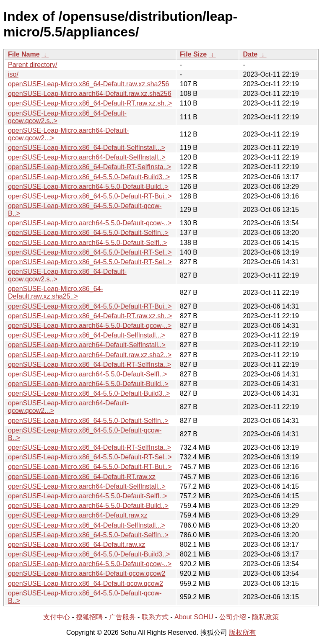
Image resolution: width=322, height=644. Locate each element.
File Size (193, 54)
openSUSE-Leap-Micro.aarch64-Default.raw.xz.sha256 (90, 94)
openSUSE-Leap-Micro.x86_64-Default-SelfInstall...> (87, 148)
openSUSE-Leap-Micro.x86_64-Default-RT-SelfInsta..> (90, 167)
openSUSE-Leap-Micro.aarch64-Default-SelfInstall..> (87, 157)
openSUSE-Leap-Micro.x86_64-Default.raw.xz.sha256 (88, 84)
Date (250, 54)
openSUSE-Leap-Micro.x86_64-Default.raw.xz (77, 545)
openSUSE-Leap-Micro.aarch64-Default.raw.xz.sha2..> (90, 355)
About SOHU (194, 617)
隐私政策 (265, 617)
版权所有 (242, 632)
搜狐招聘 (89, 617)
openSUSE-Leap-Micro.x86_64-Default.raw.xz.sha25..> (56, 292)
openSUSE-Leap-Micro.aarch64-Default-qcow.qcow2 (87, 573)
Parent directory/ (32, 65)
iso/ (13, 74)
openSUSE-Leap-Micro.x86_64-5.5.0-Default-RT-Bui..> (90, 196)
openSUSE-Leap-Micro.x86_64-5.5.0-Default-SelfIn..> (88, 233)
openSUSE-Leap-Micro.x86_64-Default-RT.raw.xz (82, 477)
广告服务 (122, 617)
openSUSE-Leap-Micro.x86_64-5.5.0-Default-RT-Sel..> (90, 252)
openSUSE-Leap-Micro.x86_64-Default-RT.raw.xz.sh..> (90, 103)
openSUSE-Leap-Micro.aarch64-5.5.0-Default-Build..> (88, 187)
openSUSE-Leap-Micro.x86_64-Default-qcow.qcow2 (86, 583)
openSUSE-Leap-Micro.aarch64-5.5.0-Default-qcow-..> (90, 223)
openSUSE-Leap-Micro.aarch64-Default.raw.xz (78, 515)
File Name (24, 54)
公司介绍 (233, 617)
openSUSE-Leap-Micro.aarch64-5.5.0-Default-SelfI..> (87, 243)
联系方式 (155, 617)
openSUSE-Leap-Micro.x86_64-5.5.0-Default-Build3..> (89, 177)
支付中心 (57, 617)
